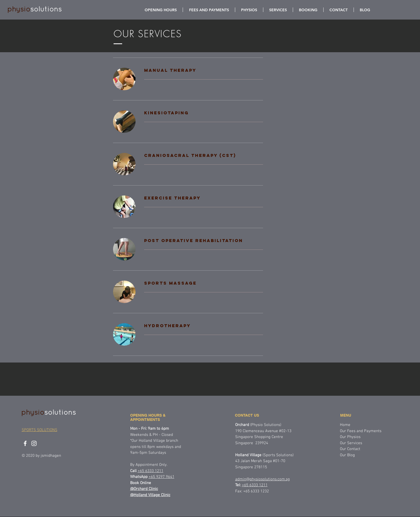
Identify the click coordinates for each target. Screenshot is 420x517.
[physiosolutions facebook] (25, 443)
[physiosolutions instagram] (34, 443)
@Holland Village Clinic (150, 495)
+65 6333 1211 (255, 485)
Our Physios (350, 437)
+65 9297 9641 (162, 477)
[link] (204, 70)
